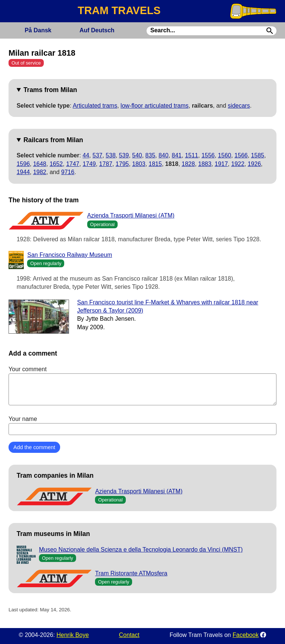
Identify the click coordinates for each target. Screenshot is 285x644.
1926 (254, 164)
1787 (106, 164)
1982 (40, 172)
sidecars (239, 106)
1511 (191, 155)
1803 (139, 164)
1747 (73, 164)
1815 (155, 164)
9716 (68, 172)
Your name (142, 425)
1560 (225, 155)
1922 (238, 164)
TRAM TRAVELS (119, 10)
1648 (40, 164)
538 (111, 155)
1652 (56, 164)
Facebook (246, 635)
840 (163, 155)
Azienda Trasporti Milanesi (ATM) (131, 215)
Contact (129, 635)
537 (97, 155)
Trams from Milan (50, 90)
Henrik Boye (73, 635)
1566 (241, 155)
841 (177, 155)
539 (124, 155)
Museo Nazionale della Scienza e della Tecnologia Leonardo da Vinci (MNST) (141, 550)
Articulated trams (95, 106)
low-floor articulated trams (155, 106)
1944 (23, 172)
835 (150, 155)
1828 (189, 164)
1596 (23, 164)
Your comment (142, 386)
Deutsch (97, 30)
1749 (89, 164)
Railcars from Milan (53, 140)
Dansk (38, 30)
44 (86, 155)
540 (137, 155)
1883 (205, 164)
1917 (222, 164)
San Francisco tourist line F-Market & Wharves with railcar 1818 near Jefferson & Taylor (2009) (168, 306)
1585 (258, 155)
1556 (208, 155)
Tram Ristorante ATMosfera (131, 573)
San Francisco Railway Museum (70, 255)
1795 (122, 164)
